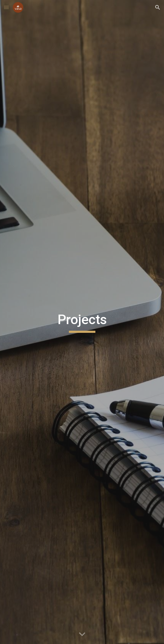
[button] (6, 7)
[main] (82, 322)
